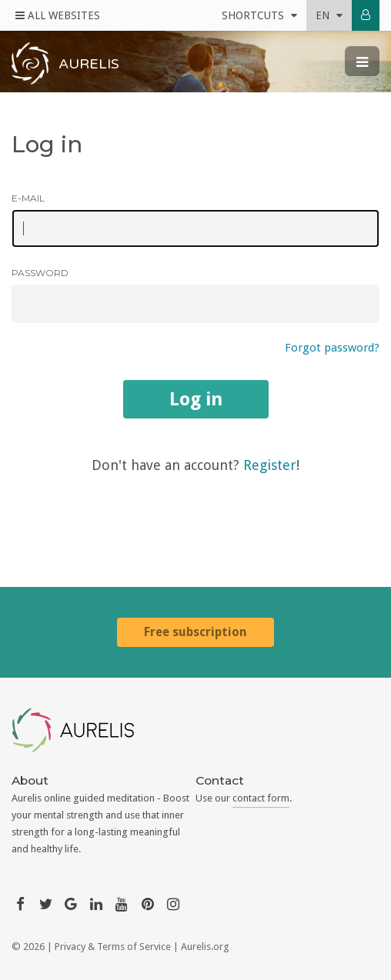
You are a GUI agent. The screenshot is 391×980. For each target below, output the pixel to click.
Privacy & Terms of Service (113, 947)
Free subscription (195, 632)
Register (270, 465)
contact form (261, 798)
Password (40, 273)
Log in (196, 399)
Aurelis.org (205, 947)
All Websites (58, 15)
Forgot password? (332, 348)
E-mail (28, 198)
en (329, 15)
